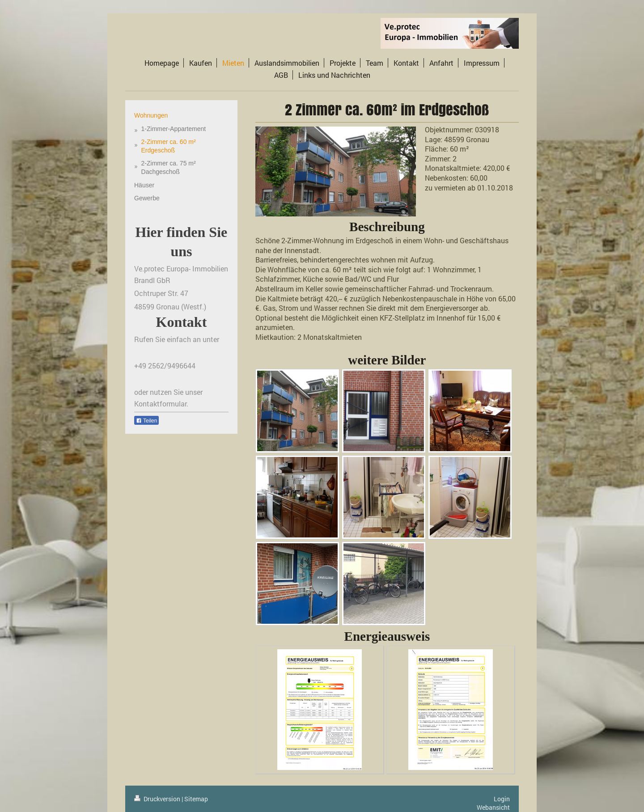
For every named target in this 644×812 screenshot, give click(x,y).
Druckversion (158, 799)
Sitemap (196, 799)
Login (502, 799)
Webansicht (493, 807)
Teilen (146, 421)
